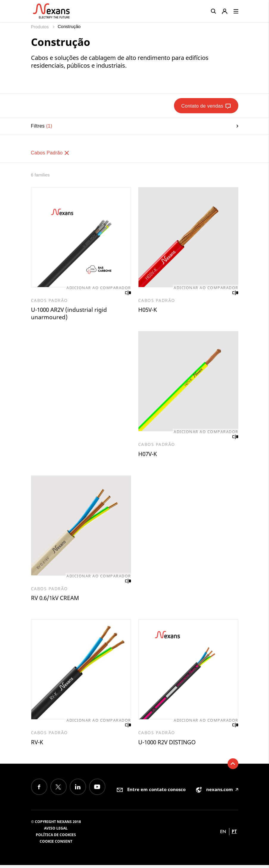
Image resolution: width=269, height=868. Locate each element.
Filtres (135, 126)
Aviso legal (56, 831)
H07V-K (148, 455)
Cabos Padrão (50, 153)
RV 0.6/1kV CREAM (56, 600)
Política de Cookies (56, 838)
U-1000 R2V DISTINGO (169, 745)
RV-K (37, 745)
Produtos (41, 27)
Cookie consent (56, 844)
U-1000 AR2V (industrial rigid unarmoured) (70, 314)
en (223, 834)
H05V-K (148, 310)
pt (234, 834)
